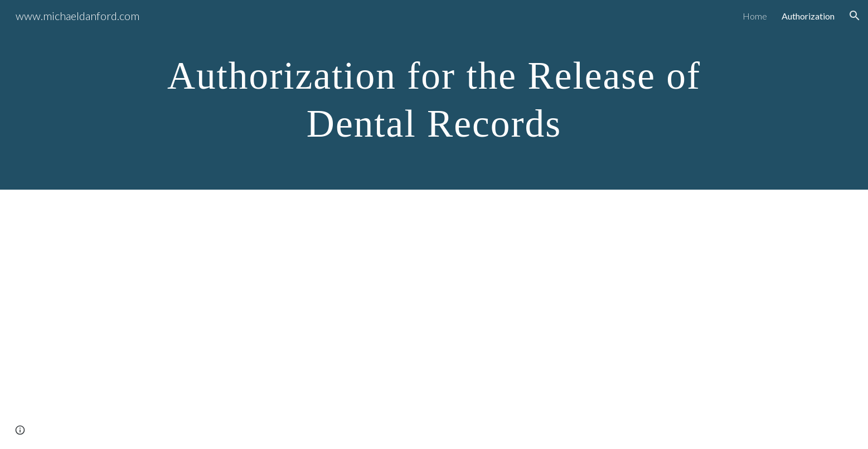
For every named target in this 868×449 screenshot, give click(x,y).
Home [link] (755, 16)
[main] (434, 95)
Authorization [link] (808, 16)
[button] (855, 16)
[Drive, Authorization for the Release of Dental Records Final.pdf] (434, 319)
